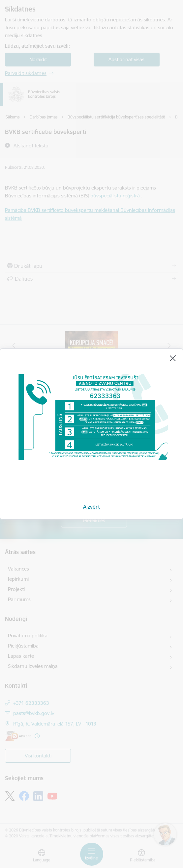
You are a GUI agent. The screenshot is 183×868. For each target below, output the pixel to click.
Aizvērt (91, 507)
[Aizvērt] (173, 358)
